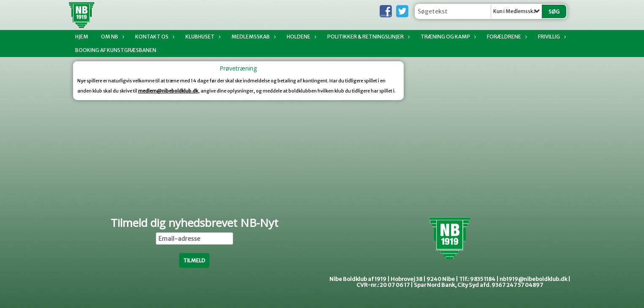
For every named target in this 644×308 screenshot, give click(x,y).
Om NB (112, 37)
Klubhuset (202, 37)
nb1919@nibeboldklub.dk (533, 279)
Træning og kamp (447, 37)
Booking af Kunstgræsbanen (116, 50)
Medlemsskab (253, 37)
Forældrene (506, 37)
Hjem (82, 37)
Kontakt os (154, 37)
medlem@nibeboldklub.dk (168, 91)
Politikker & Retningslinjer (368, 37)
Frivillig (551, 37)
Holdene (301, 37)
